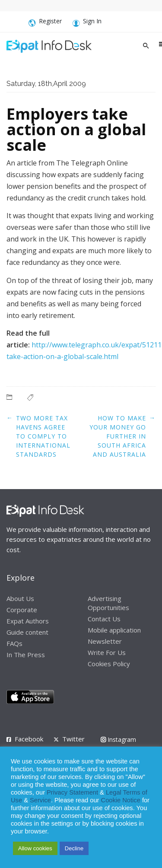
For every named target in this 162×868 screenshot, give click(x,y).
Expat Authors (28, 621)
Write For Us (107, 652)
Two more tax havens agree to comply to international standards (43, 436)
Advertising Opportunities (108, 603)
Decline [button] (74, 848)
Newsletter (105, 641)
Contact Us (104, 619)
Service (40, 800)
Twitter (73, 739)
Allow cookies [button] (35, 848)
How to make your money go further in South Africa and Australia (118, 436)
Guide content (27, 632)
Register (45, 23)
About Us (20, 598)
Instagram (118, 739)
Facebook (29, 739)
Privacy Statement (72, 792)
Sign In (87, 23)
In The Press (26, 655)
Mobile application (114, 630)
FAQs (14, 643)
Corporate (22, 610)
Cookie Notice (121, 800)
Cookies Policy (109, 664)
